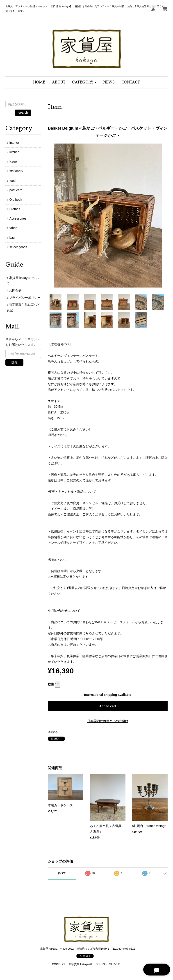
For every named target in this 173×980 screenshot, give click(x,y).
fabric (13, 228)
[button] (84, 82)
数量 (51, 684)
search (23, 112)
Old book (16, 200)
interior (14, 143)
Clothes (15, 209)
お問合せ (15, 290)
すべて (62, 873)
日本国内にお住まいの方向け (108, 721)
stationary (16, 171)
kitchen (14, 152)
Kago (13, 162)
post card (16, 190)
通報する (53, 732)
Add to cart (108, 706)
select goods (18, 247)
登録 (14, 362)
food (13, 181)
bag (12, 238)
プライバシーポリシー (25, 298)
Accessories (18, 218)
